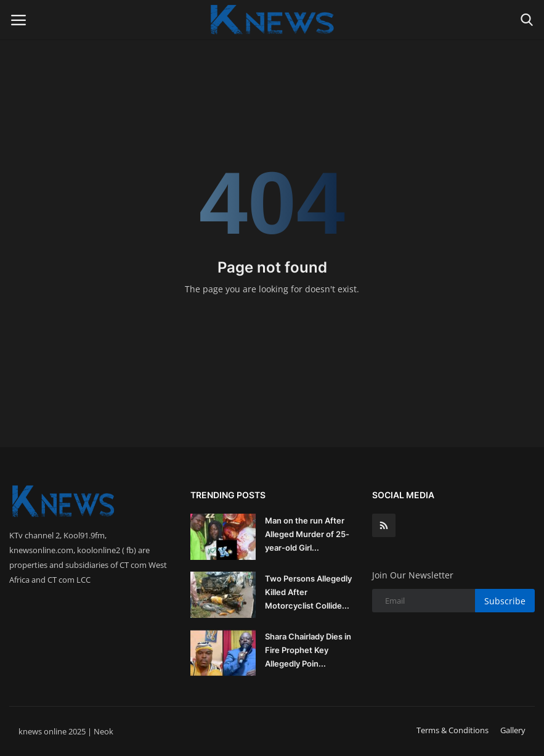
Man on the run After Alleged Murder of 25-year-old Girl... (307, 534)
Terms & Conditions (453, 730)
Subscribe (505, 601)
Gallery (513, 730)
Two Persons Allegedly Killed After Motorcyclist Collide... (308, 592)
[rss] (384, 525)
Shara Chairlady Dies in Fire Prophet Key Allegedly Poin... (308, 650)
